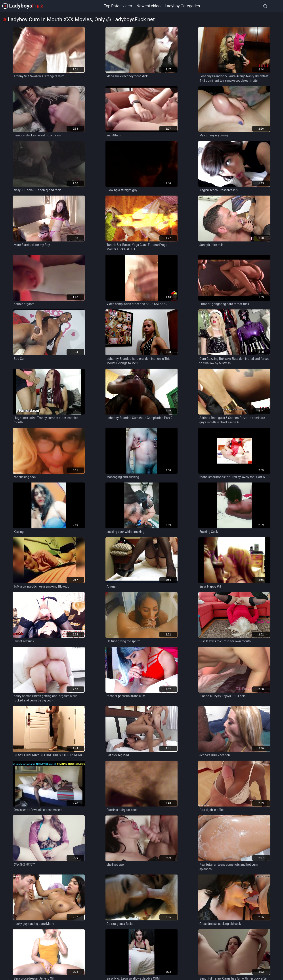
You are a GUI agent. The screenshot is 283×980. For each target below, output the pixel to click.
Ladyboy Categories (183, 6)
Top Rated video (118, 6)
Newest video (148, 6)
